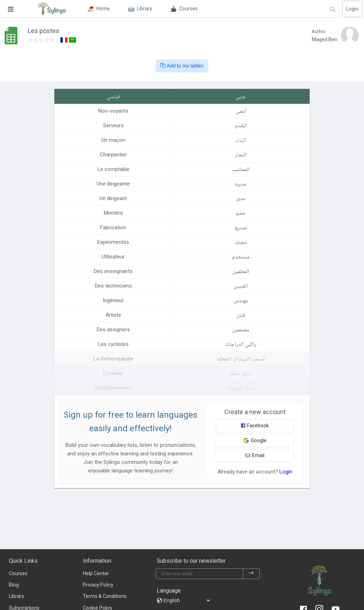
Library (17, 596)
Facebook (255, 426)
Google (255, 441)
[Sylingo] (52, 9)
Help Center (96, 573)
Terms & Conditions (105, 596)
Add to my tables (182, 66)
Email (255, 455)
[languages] (187, 600)
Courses (18, 573)
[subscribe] (251, 574)
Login (352, 9)
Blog (14, 585)
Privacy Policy (98, 585)
